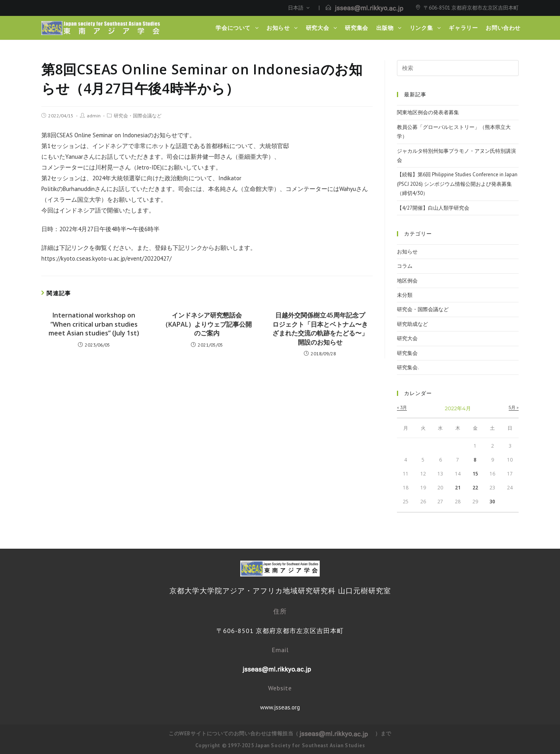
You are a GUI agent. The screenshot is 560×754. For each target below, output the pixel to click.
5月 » (514, 407)
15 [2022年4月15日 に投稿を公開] (475, 474)
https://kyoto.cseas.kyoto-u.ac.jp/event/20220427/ (106, 258)
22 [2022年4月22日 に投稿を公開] (475, 488)
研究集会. (408, 367)
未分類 (405, 295)
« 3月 (402, 407)
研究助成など (412, 324)
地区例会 (407, 281)
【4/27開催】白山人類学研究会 (433, 208)
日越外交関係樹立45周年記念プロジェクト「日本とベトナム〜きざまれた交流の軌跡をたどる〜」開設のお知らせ (320, 328)
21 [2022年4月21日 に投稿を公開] (458, 488)
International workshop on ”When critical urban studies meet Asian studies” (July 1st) (94, 324)
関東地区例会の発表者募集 (428, 112)
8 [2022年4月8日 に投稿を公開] (475, 460)
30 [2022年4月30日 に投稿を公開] (492, 502)
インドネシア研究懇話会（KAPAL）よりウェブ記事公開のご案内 (207, 324)
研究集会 (407, 353)
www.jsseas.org (280, 707)
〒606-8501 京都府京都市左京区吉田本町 (471, 8)
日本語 (299, 8)
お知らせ (407, 252)
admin (94, 116)
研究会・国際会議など (138, 116)
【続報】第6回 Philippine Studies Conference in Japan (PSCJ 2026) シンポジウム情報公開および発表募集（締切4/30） (457, 184)
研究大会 (407, 338)
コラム (405, 266)
